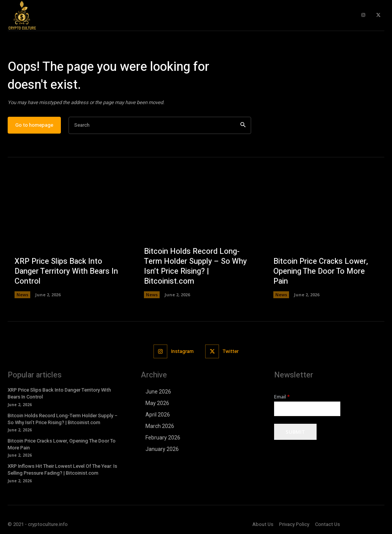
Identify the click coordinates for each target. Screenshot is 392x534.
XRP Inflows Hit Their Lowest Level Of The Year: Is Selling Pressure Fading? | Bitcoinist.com (62, 469)
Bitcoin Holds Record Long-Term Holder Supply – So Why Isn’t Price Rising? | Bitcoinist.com (195, 266)
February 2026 (163, 438)
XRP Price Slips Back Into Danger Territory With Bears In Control (66, 271)
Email (282, 397)
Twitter (231, 351)
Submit (295, 432)
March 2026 (160, 426)
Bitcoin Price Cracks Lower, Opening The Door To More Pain (321, 271)
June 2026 (158, 392)
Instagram (182, 351)
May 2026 (157, 403)
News (22, 295)
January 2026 (162, 449)
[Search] (243, 125)
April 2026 (158, 415)
